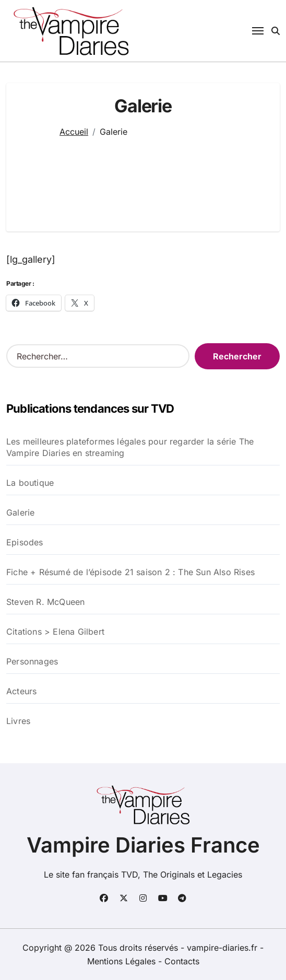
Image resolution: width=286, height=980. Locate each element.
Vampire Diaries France (143, 845)
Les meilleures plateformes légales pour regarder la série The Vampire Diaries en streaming (130, 447)
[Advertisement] (143, 178)
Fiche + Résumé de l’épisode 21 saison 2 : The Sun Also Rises (130, 572)
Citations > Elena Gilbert (55, 632)
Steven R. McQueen (45, 602)
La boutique (30, 483)
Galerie (20, 512)
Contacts (182, 961)
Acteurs (21, 691)
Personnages (32, 661)
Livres (18, 721)
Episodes (25, 542)
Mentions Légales (123, 961)
